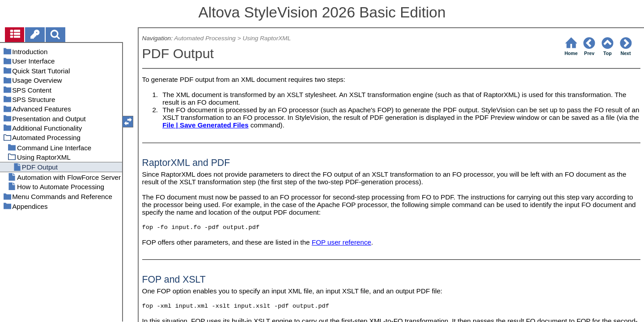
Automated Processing (205, 38)
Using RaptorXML (267, 38)
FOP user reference (341, 242)
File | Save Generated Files (205, 125)
